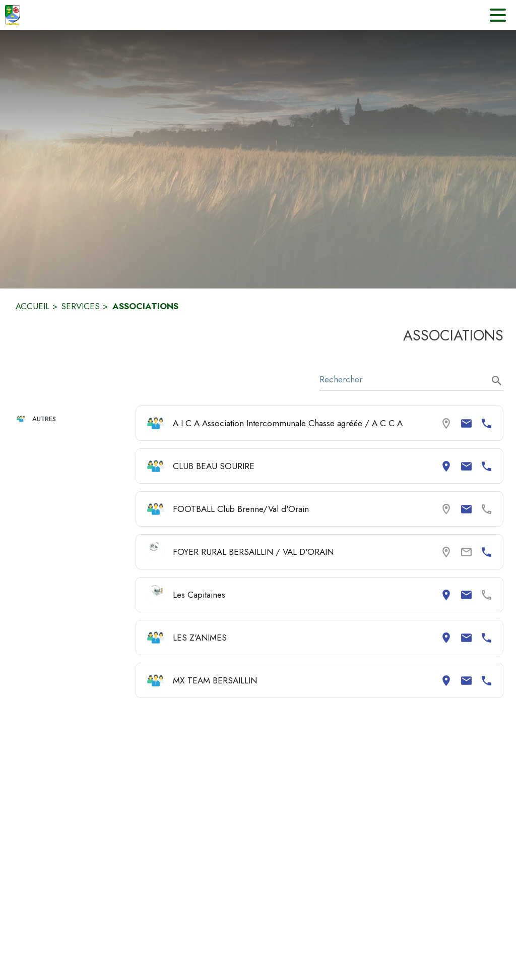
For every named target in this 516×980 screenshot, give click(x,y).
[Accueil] (13, 15)
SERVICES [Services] (80, 306)
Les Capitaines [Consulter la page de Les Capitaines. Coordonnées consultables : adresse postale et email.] (199, 595)
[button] (72, 419)
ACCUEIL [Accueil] (33, 306)
